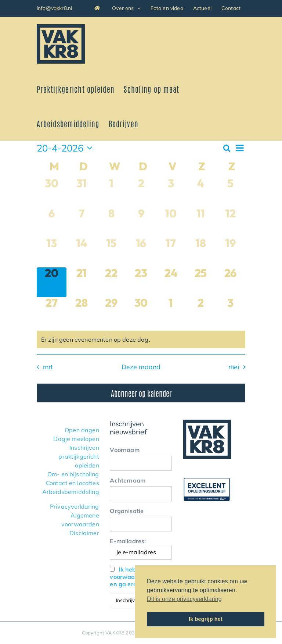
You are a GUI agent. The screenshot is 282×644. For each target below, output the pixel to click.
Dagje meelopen (76, 439)
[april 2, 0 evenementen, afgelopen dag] (141, 193)
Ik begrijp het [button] (206, 619)
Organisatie (127, 511)
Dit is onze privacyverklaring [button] (184, 599)
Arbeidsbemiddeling (71, 492)
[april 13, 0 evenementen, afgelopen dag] (52, 252)
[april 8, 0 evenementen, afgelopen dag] (111, 223)
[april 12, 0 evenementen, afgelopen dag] (230, 223)
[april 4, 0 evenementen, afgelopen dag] (201, 193)
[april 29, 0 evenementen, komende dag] (111, 312)
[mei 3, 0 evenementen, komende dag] (230, 312)
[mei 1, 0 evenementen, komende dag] (171, 312)
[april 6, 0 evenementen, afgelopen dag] (52, 223)
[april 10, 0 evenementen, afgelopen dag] (171, 223)
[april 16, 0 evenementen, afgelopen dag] (141, 252)
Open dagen (82, 430)
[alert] (141, 339)
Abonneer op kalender (141, 393)
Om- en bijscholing (73, 474)
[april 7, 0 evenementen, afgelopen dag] (81, 223)
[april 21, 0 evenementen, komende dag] (81, 282)
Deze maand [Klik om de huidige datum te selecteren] (141, 367)
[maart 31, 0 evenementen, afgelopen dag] (81, 193)
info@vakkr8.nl (54, 8)
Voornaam (124, 450)
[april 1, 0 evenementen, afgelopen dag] (111, 193)
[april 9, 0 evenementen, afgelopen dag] (141, 223)
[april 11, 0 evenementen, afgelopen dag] (201, 223)
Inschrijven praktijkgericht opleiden (79, 456)
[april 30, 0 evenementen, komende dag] (141, 312)
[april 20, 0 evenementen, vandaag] (52, 282)
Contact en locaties (73, 483)
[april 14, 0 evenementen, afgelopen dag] (81, 252)
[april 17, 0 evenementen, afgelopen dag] (171, 252)
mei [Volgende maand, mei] (234, 367)
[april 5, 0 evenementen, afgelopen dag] (230, 193)
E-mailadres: (141, 549)
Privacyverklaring (75, 506)
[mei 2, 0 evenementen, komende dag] (201, 312)
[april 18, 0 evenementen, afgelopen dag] (201, 252)
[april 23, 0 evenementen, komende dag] (141, 282)
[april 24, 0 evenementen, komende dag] (171, 282)
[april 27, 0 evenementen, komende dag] (52, 312)
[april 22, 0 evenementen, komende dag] (111, 282)
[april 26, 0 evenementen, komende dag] (230, 282)
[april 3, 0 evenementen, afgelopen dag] (171, 193)
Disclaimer (84, 533)
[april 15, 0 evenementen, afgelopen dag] (111, 252)
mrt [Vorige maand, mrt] (48, 367)
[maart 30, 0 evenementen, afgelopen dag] (52, 193)
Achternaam (128, 480)
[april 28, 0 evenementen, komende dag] (81, 312)
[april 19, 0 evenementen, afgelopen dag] (230, 252)
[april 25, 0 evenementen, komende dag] (201, 282)
